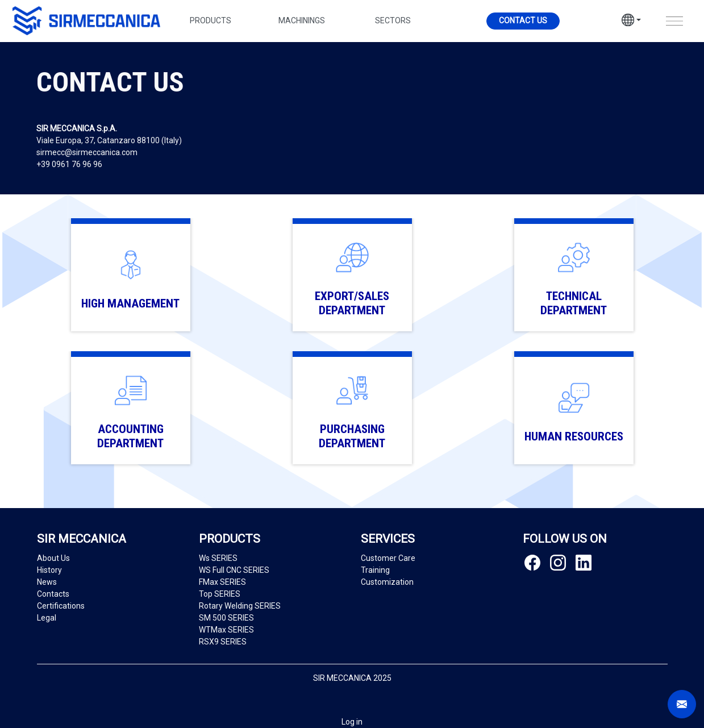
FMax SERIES (222, 582)
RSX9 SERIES (223, 642)
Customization (387, 582)
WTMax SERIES (226, 630)
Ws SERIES (218, 558)
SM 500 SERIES (226, 618)
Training (375, 570)
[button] (631, 22)
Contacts (53, 594)
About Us (53, 558)
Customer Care (388, 558)
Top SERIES (220, 594)
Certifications (61, 606)
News (47, 582)
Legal (47, 618)
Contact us (523, 20)
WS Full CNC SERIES (234, 570)
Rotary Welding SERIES (240, 606)
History (49, 570)
